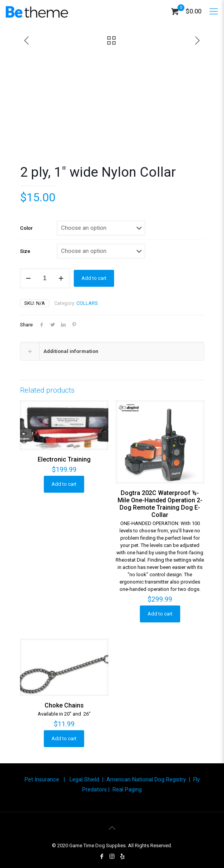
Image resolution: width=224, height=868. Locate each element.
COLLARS (87, 303)
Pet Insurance (42, 779)
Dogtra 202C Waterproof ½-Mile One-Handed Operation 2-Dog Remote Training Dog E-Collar (160, 504)
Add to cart (94, 278)
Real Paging (127, 789)
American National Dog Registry (146, 779)
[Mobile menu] (214, 12)
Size (25, 251)
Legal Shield (84, 779)
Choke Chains (64, 705)
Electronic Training (64, 459)
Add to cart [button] (64, 484)
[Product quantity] (45, 278)
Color (26, 228)
